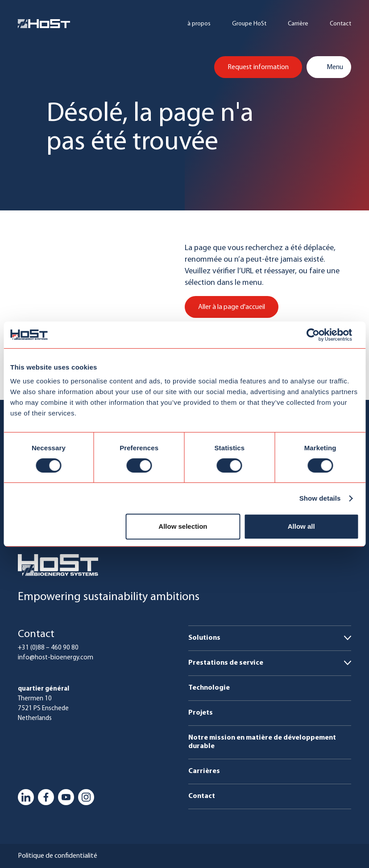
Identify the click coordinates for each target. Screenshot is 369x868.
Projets (201, 713)
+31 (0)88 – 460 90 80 (48, 648)
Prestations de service (226, 663)
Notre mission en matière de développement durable (262, 742)
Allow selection (183, 526)
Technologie (209, 688)
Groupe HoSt (249, 24)
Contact (340, 24)
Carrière (298, 24)
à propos (199, 24)
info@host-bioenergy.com (56, 658)
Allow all (301, 526)
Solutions (204, 638)
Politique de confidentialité (58, 856)
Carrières (204, 771)
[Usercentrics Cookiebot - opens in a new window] (320, 335)
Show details (320, 498)
